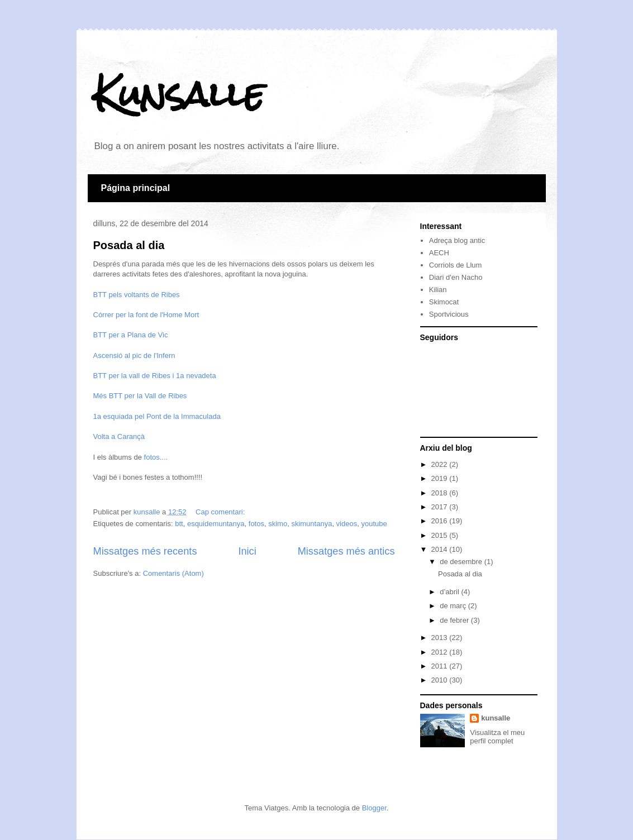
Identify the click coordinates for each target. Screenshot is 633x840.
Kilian (438, 290)
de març (454, 606)
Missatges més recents (145, 551)
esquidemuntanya (216, 524)
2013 (441, 638)
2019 (441, 478)
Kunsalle (179, 94)
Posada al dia (129, 245)
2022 (441, 464)
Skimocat (444, 302)
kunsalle (496, 718)
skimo (278, 524)
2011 (441, 666)
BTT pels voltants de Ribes (137, 295)
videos (347, 524)
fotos (256, 524)
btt (179, 524)
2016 (441, 521)
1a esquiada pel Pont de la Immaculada (157, 416)
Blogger (374, 808)
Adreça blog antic (457, 240)
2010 (441, 680)
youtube (374, 524)
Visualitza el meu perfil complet (497, 737)
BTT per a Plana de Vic (131, 335)
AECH (439, 253)
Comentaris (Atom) (173, 573)
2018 (441, 493)
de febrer (455, 620)
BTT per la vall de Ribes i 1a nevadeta (155, 376)
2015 (441, 535)
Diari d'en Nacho (456, 277)
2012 (441, 652)
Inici (247, 551)
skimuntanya (311, 524)
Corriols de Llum (456, 265)
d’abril (450, 592)
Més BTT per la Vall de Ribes (140, 396)
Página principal (136, 188)
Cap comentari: (221, 512)
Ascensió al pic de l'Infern (134, 355)
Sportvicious (449, 314)
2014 (441, 549)
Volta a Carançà (119, 436)
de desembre (462, 562)
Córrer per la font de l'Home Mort (146, 315)
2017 (441, 507)
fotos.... (156, 457)
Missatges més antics (346, 551)
